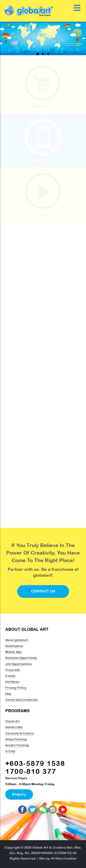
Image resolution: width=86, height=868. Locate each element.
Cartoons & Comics (20, 733)
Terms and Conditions (21, 700)
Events (10, 676)
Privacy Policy (16, 688)
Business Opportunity (21, 658)
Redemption (14, 646)
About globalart (17, 640)
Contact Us (43, 591)
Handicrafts (14, 727)
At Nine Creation (64, 858)
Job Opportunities (18, 664)
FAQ (8, 694)
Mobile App (13, 652)
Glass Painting (16, 739)
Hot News (12, 682)
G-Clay (10, 751)
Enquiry (19, 794)
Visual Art (12, 721)
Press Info (13, 670)
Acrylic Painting (17, 745)
